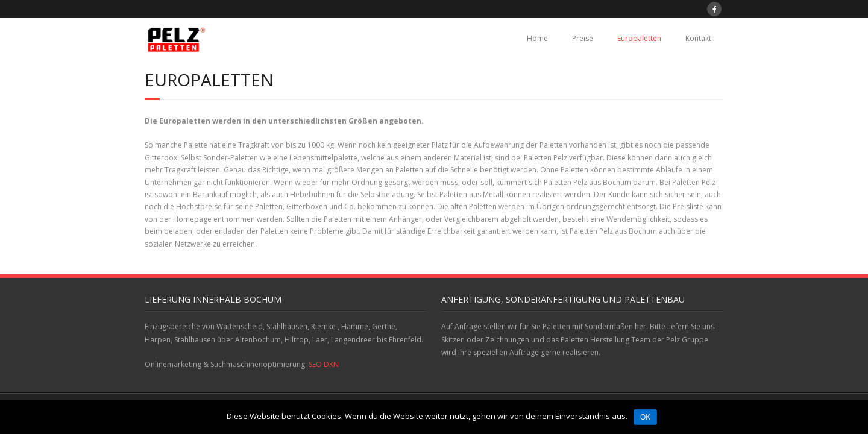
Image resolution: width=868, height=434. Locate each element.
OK (645, 417)
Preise (583, 38)
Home (537, 38)
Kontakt (698, 38)
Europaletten (639, 38)
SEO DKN (324, 364)
